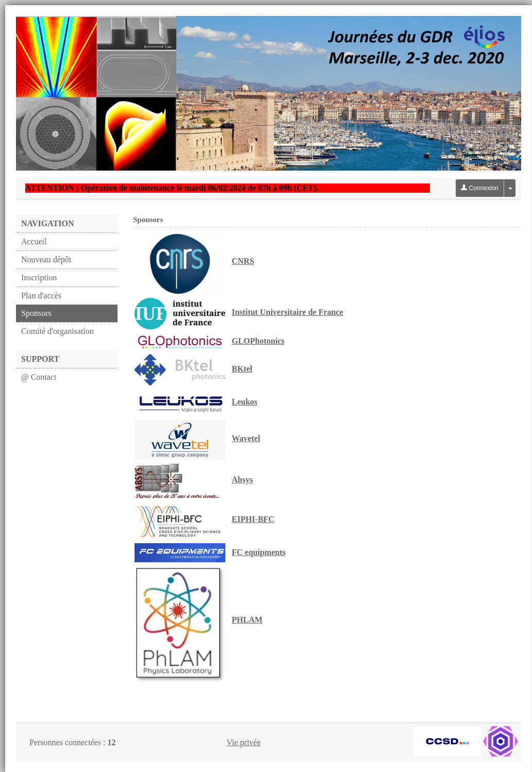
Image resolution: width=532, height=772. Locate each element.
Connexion (480, 188)
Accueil (34, 241)
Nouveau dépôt (46, 259)
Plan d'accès (41, 296)
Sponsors (36, 313)
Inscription (39, 278)
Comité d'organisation (57, 331)
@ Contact (39, 377)
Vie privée (243, 742)
